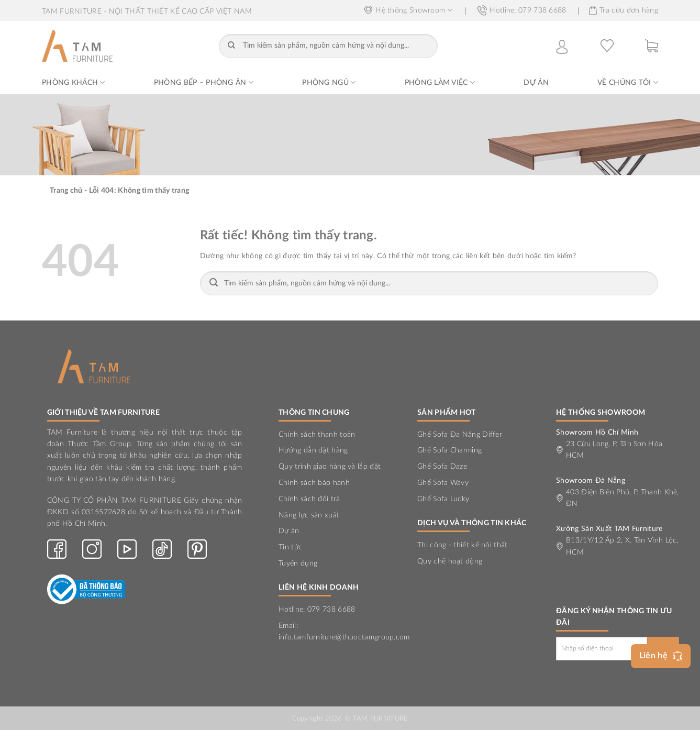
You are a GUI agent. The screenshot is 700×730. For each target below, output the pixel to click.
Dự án (536, 83)
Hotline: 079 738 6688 (522, 10)
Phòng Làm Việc (440, 82)
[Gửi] (232, 46)
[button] (652, 46)
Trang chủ (66, 191)
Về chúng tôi (628, 82)
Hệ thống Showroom (408, 10)
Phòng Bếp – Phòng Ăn (204, 82)
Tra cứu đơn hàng (624, 10)
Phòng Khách (74, 82)
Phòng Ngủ (329, 82)
